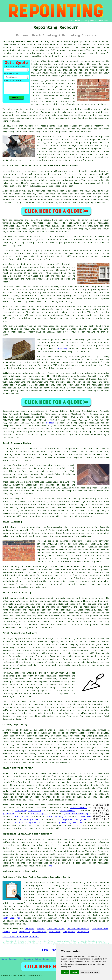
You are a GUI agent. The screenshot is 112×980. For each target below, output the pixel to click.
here (50, 866)
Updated (38, 959)
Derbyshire (83, 932)
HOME (71, 21)
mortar (68, 67)
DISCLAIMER (104, 21)
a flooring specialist (28, 811)
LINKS (77, 21)
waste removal (79, 808)
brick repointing (38, 129)
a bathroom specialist (28, 823)
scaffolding (61, 349)
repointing (30, 53)
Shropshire (69, 932)
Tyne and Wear (56, 929)
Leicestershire (100, 929)
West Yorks (54, 932)
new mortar (31, 296)
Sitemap (4, 959)
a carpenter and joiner (73, 820)
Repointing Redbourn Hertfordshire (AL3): (27, 42)
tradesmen (55, 808)
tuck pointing (46, 897)
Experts (46, 959)
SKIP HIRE (86, 817)
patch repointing (43, 701)
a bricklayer (22, 817)
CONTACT (93, 21)
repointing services (93, 825)
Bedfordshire (39, 932)
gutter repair (39, 814)
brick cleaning (55, 817)
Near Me (54, 959)
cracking (59, 309)
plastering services (71, 823)
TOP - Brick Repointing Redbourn (21, 937)
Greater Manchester (78, 929)
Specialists (29, 959)
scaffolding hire (12, 918)
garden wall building (76, 814)
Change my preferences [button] (90, 972)
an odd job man (29, 820)
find (11, 839)
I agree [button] (65, 972)
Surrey (6, 932)
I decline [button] (75, 972)
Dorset (41, 929)
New (21, 959)
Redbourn (51, 423)
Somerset (30, 929)
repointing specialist (35, 886)
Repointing (8, 171)
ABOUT (85, 21)
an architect (67, 811)
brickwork (24, 256)
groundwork (8, 814)
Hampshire (24, 932)
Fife (14, 932)
